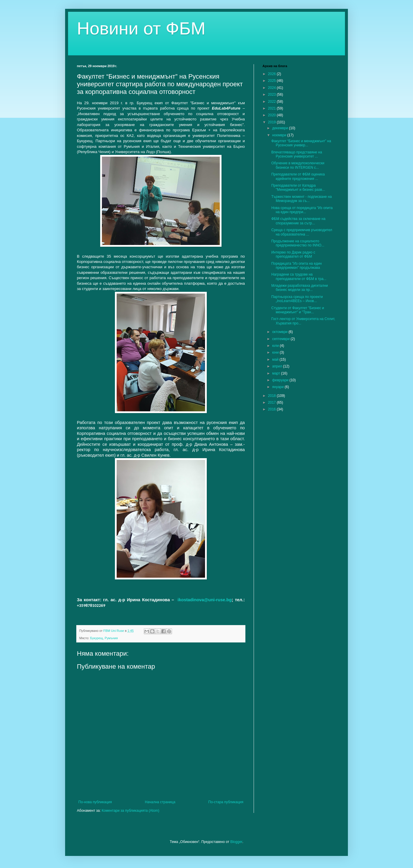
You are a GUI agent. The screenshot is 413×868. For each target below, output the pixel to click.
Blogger (236, 842)
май (276, 360)
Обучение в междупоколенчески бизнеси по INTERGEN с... (298, 165)
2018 (272, 396)
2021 (272, 108)
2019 (272, 122)
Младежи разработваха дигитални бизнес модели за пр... (300, 288)
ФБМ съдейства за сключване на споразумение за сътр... (298, 221)
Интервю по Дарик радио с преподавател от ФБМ (293, 254)
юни (276, 352)
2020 (272, 115)
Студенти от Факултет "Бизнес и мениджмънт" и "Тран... (298, 310)
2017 (272, 402)
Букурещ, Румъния (104, 638)
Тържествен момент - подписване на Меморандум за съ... (302, 199)
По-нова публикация (95, 802)
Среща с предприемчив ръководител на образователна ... (302, 232)
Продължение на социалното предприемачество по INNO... (298, 243)
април (278, 366)
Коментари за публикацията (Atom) (130, 811)
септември (281, 339)
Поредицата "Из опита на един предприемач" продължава (296, 266)
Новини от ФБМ (141, 28)
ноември (280, 135)
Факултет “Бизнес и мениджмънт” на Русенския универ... (301, 143)
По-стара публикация (226, 802)
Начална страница (160, 802)
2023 (272, 95)
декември (281, 128)
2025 (272, 81)
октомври (280, 332)
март (277, 373)
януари (278, 387)
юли (276, 346)
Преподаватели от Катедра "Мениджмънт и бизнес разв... (298, 188)
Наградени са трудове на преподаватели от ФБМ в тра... (299, 276)
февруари (281, 380)
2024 (272, 88)
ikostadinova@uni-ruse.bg (205, 600)
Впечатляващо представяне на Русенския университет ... (297, 154)
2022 (272, 102)
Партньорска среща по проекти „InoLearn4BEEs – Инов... (297, 299)
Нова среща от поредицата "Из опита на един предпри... (302, 210)
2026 (272, 74)
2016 (272, 409)
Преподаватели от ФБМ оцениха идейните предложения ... (298, 176)
